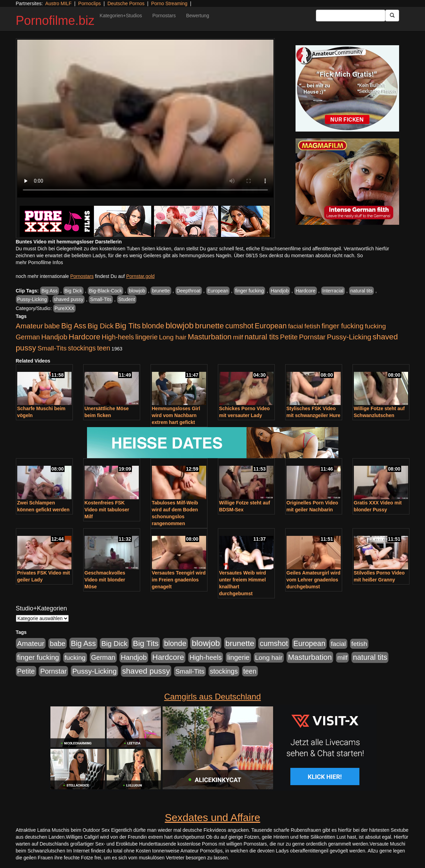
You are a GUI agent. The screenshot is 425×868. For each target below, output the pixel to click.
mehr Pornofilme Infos (40, 262)
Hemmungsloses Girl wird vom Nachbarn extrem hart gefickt (176, 415)
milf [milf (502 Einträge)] (238, 337)
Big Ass (50, 291)
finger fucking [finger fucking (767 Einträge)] (342, 326)
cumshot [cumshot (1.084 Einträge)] (239, 326)
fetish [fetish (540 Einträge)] (312, 326)
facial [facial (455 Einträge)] (296, 326)
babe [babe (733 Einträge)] (52, 326)
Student (127, 299)
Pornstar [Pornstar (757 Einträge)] (312, 337)
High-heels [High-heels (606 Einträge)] (118, 337)
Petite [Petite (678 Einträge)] (289, 337)
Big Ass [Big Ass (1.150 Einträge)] (74, 326)
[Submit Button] (392, 16)
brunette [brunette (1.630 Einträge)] (210, 326)
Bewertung (198, 16)
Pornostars (164, 16)
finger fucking (249, 291)
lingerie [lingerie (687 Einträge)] (147, 337)
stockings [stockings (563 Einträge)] (82, 348)
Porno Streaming (169, 3)
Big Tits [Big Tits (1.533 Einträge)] (128, 326)
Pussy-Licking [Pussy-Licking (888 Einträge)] (349, 337)
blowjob (137, 291)
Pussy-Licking (32, 299)
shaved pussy (69, 299)
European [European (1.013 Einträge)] (271, 326)
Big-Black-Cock (106, 291)
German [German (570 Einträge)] (28, 337)
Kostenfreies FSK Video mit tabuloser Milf (107, 510)
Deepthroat (189, 291)
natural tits (362, 291)
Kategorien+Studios (121, 16)
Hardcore (306, 291)
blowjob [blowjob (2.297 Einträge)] (179, 325)
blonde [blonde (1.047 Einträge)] (153, 326)
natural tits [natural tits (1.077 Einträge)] (262, 337)
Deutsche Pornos (126, 3)
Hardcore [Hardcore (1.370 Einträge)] (85, 337)
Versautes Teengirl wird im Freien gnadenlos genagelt (179, 580)
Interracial (333, 291)
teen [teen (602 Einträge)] (104, 348)
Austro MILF (58, 3)
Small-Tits (101, 299)
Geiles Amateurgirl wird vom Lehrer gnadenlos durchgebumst (314, 580)
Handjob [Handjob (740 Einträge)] (54, 337)
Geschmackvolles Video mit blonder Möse (105, 580)
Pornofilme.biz (55, 21)
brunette (161, 291)
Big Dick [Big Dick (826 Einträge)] (100, 326)
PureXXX (65, 308)
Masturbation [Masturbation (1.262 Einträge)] (210, 337)
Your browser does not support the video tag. (145, 119)
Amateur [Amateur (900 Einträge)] (30, 326)
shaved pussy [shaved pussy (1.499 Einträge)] (146, 671)
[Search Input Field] (351, 16)
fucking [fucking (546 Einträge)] (375, 326)
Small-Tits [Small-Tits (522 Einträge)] (52, 348)
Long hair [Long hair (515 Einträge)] (172, 337)
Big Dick (73, 291)
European (218, 291)
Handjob (280, 291)
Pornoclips (90, 3)
